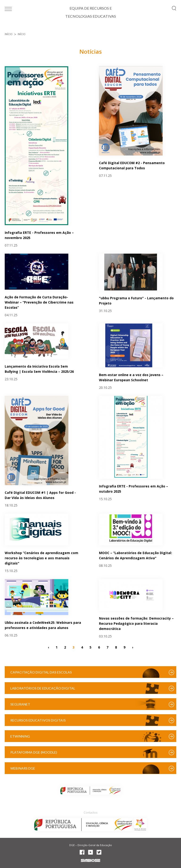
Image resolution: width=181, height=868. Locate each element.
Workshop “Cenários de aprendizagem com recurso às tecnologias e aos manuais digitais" (41, 558)
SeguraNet (20, 704)
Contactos (90, 813)
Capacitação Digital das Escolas (41, 672)
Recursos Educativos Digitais (38, 720)
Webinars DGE (23, 768)
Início (9, 34)
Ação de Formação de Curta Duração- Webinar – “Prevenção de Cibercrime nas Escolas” (39, 302)
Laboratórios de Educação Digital (43, 688)
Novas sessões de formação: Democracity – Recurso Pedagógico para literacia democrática (136, 623)
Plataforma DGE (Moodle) (34, 752)
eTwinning (20, 736)
